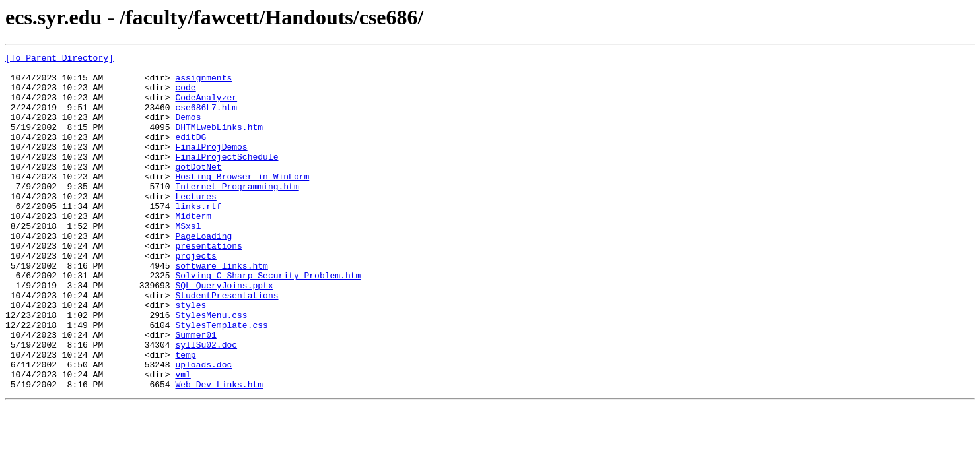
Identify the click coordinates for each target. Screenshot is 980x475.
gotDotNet (198, 190)
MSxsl (188, 261)
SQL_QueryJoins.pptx (224, 332)
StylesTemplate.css (221, 380)
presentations (208, 285)
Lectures (195, 226)
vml (183, 439)
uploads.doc (203, 427)
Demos (188, 131)
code (185, 95)
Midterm (193, 249)
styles (191, 356)
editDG (191, 154)
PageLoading (203, 273)
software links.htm (221, 309)
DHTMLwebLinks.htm (219, 142)
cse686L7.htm (206, 119)
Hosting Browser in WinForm (242, 202)
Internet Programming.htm (237, 214)
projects (195, 297)
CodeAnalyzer (206, 107)
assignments (203, 83)
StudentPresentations (227, 344)
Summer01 (195, 392)
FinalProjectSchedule (227, 178)
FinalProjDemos (211, 166)
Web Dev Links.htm (219, 451)
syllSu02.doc (206, 404)
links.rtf (198, 237)
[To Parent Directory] (59, 59)
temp (185, 416)
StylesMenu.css (211, 368)
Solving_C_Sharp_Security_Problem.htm (268, 321)
